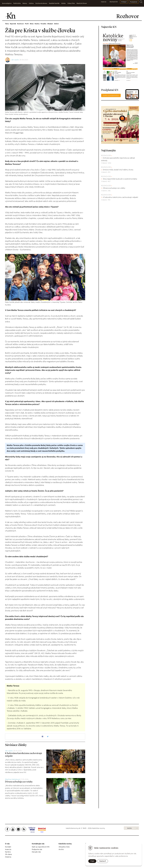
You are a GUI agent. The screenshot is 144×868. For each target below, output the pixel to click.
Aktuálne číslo (64, 847)
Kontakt (8, 847)
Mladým (50, 24)
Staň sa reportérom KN (41, 847)
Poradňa (43, 24)
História (8, 857)
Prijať (92, 861)
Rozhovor (21, 24)
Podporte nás (37, 849)
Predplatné (134, 2)
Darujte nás (36, 852)
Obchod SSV (114, 2)
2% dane (8, 854)
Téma (7, 24)
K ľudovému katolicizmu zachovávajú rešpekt (120, 197)
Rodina (37, 24)
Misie (32, 24)
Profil (27, 24)
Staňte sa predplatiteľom (111, 95)
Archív (129, 828)
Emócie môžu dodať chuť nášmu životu (118, 170)
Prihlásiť (124, 2)
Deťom (56, 24)
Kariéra (8, 852)
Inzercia (104, 2)
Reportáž (13, 24)
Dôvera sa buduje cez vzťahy (19, 782)
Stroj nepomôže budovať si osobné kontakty (120, 179)
